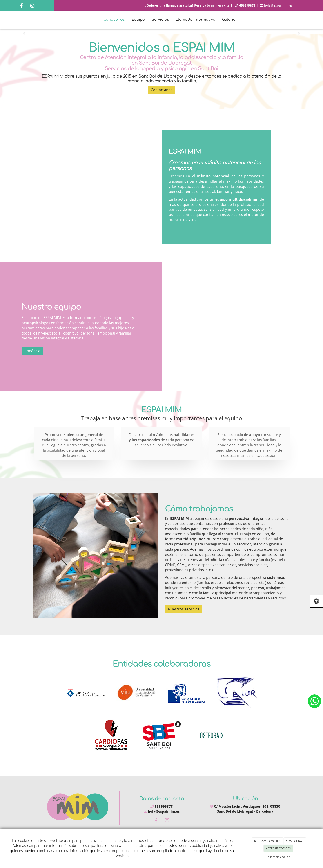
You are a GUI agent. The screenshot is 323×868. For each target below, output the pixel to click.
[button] (24, 31)
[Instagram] (32, 6)
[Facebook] (21, 6)
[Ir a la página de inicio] (11, 20)
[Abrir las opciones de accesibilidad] (316, 601)
